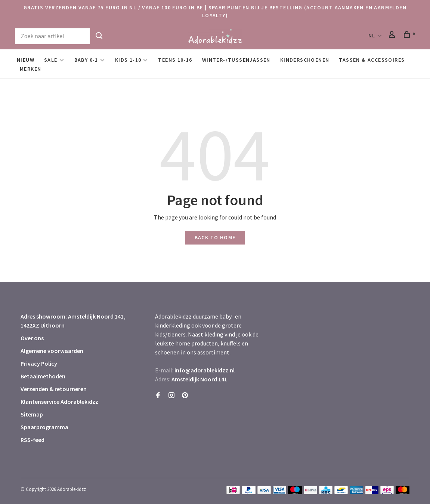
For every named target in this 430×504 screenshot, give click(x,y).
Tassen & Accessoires (372, 60)
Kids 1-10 (128, 60)
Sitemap (32, 414)
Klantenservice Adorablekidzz (59, 402)
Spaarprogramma (44, 427)
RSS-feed (33, 440)
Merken (30, 69)
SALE (51, 60)
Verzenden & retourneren (54, 389)
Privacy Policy (39, 363)
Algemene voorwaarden (52, 351)
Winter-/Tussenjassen (236, 60)
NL (372, 36)
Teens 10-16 (175, 60)
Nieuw (26, 60)
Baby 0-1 (86, 60)
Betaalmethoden (43, 376)
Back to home (215, 237)
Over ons (32, 338)
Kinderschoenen (305, 60)
